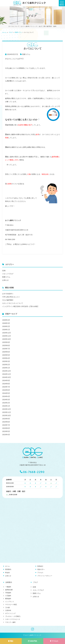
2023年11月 (7, 412)
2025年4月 (6, 358)
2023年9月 (6, 419)
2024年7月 (6, 387)
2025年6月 (6, 352)
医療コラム (26, 54)
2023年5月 (6, 431)
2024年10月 (7, 377)
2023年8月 (6, 422)
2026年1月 (6, 330)
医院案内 (8, 569)
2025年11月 (7, 336)
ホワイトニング (10, 613)
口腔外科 (8, 610)
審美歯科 (8, 599)
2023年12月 (7, 409)
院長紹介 (40, 566)
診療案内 (9, 582)
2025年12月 (7, 333)
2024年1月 (6, 406)
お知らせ (5, 280)
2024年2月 (6, 403)
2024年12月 (7, 371)
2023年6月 (6, 428)
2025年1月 (6, 368)
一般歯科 (8, 587)
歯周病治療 (9, 590)
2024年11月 (7, 374)
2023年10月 (7, 415)
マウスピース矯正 (11, 605)
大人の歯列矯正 (8, 300)
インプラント (10, 602)
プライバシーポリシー (45, 576)
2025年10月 (7, 339)
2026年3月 (6, 323)
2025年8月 (6, 345)
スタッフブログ (8, 274)
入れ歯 (7, 607)
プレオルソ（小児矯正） (13, 616)
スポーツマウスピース (13, 619)
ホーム (7, 566)
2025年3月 (6, 361)
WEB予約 (32, 641)
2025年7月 (6, 349)
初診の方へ (41, 569)
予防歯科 (8, 593)
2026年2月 (6, 326)
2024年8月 (6, 384)
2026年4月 (6, 320)
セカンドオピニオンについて (13, 303)
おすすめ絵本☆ (8, 294)
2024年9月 (6, 380)
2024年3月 (6, 400)
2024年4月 (6, 396)
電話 (11, 641)
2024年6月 (6, 390)
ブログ (35, 582)
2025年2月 (6, 365)
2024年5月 (6, 393)
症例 (4, 271)
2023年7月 (6, 425)
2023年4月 (6, 435)
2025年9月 (6, 342)
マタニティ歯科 (10, 622)
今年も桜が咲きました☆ (11, 297)
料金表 (7, 573)
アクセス (40, 573)
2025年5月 (6, 355)
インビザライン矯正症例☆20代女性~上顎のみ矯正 (20, 306)
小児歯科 (8, 596)
